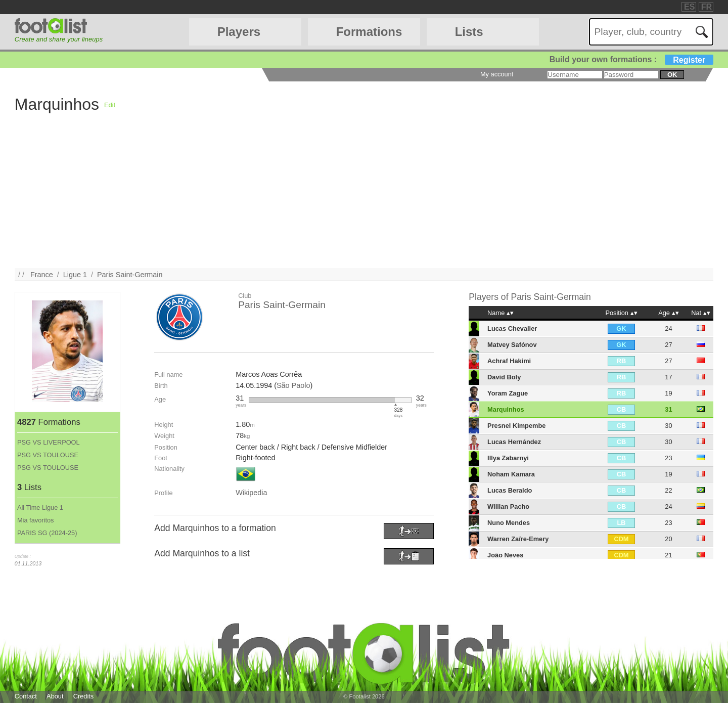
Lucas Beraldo (510, 490)
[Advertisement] (407, 198)
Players (239, 32)
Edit (110, 105)
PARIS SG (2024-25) (47, 533)
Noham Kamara (511, 474)
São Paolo (293, 385)
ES (689, 7)
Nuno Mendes (509, 523)
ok (672, 75)
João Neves (505, 555)
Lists (469, 32)
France (42, 275)
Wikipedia (251, 493)
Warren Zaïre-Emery (518, 539)
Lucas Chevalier (512, 328)
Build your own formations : (631, 59)
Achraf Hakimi (509, 361)
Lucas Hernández (514, 442)
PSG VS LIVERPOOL (49, 442)
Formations (369, 32)
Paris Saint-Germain (130, 275)
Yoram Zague (508, 393)
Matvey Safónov (512, 345)
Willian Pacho (508, 507)
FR (707, 7)
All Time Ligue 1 (40, 508)
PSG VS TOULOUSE (48, 455)
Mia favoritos (36, 520)
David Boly (504, 377)
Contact (26, 696)
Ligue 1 (75, 275)
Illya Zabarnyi (508, 458)
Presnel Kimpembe (516, 426)
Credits (84, 696)
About (55, 696)
